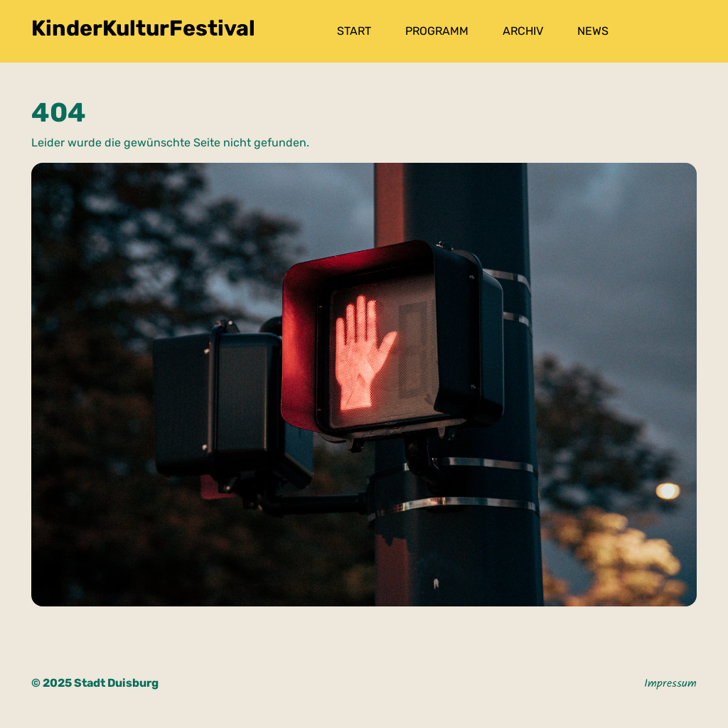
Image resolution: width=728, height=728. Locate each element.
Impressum (670, 685)
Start (354, 31)
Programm (437, 31)
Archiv (523, 31)
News (593, 31)
